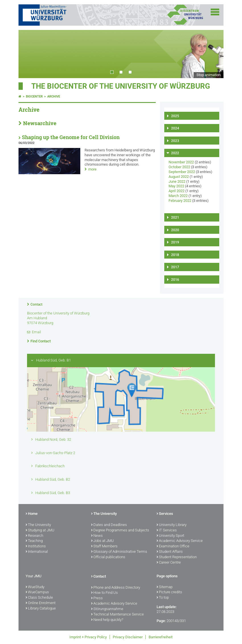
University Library (172, 525)
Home (32, 514)
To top (163, 598)
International (37, 552)
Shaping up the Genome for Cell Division (71, 137)
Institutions (36, 547)
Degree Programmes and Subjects (120, 531)
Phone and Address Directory (116, 588)
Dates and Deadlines (109, 525)
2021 (175, 218)
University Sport (170, 536)
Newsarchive (40, 123)
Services (165, 514)
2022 (175, 153)
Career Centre (169, 563)
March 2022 (178, 196)
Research (34, 536)
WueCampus (37, 592)
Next (214, 54)
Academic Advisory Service (180, 541)
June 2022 (177, 181)
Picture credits (169, 592)
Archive (54, 97)
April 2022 (177, 191)
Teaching (34, 541)
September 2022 (182, 172)
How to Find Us (104, 593)
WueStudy (35, 587)
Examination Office (173, 547)
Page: (161, 621)
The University (38, 525)
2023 (175, 141)
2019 (175, 242)
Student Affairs (170, 552)
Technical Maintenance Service (117, 615)
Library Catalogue (41, 609)
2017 (175, 267)
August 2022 (179, 177)
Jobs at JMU (102, 541)
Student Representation (177, 557)
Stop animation (209, 75)
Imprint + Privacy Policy (88, 637)
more (92, 169)
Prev (28, 54)
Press (97, 598)
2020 (175, 230)
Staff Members (104, 547)
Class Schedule (39, 598)
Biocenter (34, 97)
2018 (175, 255)
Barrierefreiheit (161, 637)
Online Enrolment (41, 603)
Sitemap (165, 587)
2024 (175, 128)
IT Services (167, 531)
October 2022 (179, 167)
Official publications (108, 557)
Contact (36, 304)
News (97, 536)
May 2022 (176, 186)
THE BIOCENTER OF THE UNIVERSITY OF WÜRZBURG (121, 86)
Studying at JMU (40, 531)
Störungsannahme (107, 609)
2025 (175, 116)
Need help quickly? (107, 620)
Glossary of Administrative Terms (119, 552)
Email (36, 332)
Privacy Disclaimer (128, 637)
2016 (175, 280)
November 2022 (181, 162)
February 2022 (180, 201)
